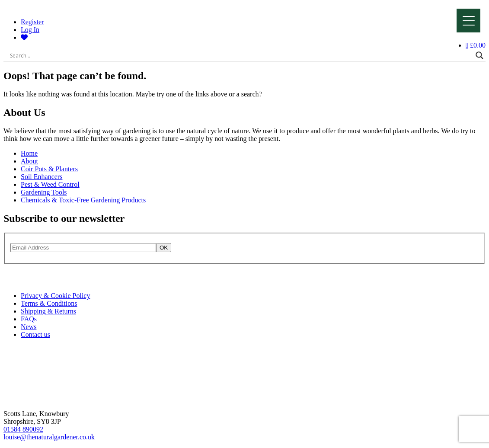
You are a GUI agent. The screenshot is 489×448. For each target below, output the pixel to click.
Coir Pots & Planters (49, 169)
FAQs (29, 319)
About (29, 161)
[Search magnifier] (479, 55)
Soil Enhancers (42, 177)
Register (32, 22)
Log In (30, 30)
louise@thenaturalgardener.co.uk (49, 437)
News (29, 327)
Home (29, 153)
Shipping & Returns (48, 311)
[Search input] (241, 55)
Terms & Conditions (49, 303)
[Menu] (468, 21)
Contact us (35, 334)
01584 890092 (23, 429)
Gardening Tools (44, 192)
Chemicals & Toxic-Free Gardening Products (83, 200)
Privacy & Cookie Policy (55, 296)
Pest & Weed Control (50, 184)
